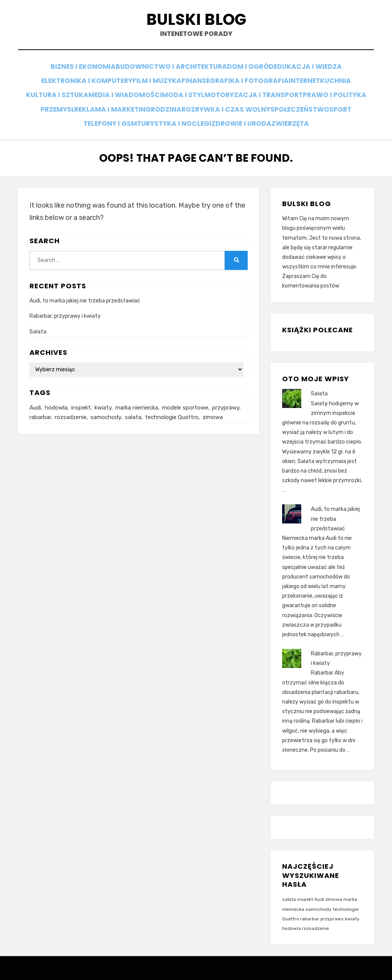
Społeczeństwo (58, 113)
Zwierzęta (344, 113)
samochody (318, 898)
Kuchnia (349, 82)
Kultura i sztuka (85, 92)
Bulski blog (196, 22)
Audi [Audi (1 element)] (35, 397)
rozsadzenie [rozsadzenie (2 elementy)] (71, 407)
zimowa (334, 889)
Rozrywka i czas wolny (310, 102)
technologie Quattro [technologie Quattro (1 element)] (172, 407)
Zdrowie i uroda (290, 113)
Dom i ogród (250, 71)
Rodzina (246, 102)
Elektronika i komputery (69, 82)
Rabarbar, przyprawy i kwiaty (65, 305)
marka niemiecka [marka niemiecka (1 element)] (137, 397)
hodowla (292, 917)
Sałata (38, 321)
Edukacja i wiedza (312, 71)
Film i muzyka (143, 82)
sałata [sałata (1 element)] (133, 407)
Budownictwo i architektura (169, 71)
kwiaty (352, 908)
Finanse (189, 82)
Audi (319, 889)
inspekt (305, 889)
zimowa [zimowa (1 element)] (213, 407)
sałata (289, 889)
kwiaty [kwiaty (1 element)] (103, 397)
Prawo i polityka (72, 102)
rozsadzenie (315, 917)
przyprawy (332, 908)
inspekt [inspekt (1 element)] (81, 397)
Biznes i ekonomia (80, 71)
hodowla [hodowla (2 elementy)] (56, 397)
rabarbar (310, 908)
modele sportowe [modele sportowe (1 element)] (185, 397)
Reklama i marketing (187, 102)
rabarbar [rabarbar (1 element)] (40, 407)
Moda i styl (218, 92)
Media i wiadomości (156, 92)
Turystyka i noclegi (219, 113)
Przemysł (126, 102)
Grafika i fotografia (249, 82)
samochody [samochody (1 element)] (106, 407)
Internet (310, 82)
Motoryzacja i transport (292, 92)
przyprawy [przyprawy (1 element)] (226, 397)
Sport (105, 113)
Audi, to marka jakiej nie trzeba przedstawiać (85, 290)
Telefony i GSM (150, 113)
